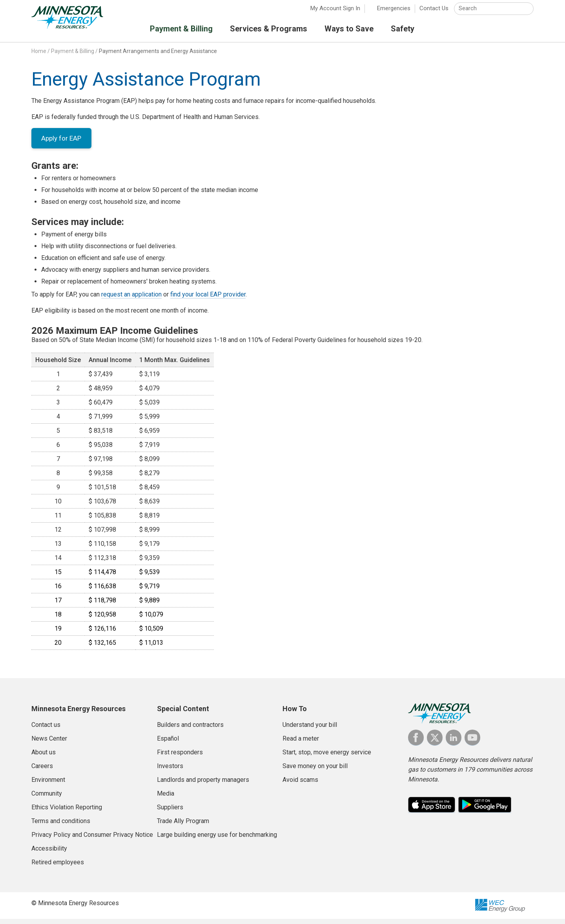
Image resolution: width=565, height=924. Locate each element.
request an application (131, 299)
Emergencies (394, 12)
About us (44, 757)
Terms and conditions (61, 826)
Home (39, 55)
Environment (48, 785)
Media (166, 799)
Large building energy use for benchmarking (217, 840)
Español (168, 744)
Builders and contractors (190, 730)
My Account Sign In (335, 12)
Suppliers (170, 812)
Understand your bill (310, 730)
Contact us (46, 730)
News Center (49, 744)
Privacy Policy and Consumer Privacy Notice (92, 840)
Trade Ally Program (183, 826)
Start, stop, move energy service (327, 757)
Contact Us (434, 12)
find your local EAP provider (208, 299)
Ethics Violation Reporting (67, 812)
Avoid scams (300, 785)
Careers (42, 771)
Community (47, 799)
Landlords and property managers (203, 785)
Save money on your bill (315, 771)
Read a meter (301, 744)
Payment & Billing (73, 55)
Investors (170, 771)
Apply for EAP (63, 142)
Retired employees (58, 867)
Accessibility (49, 854)
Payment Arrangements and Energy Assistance (158, 55)
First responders (180, 757)
